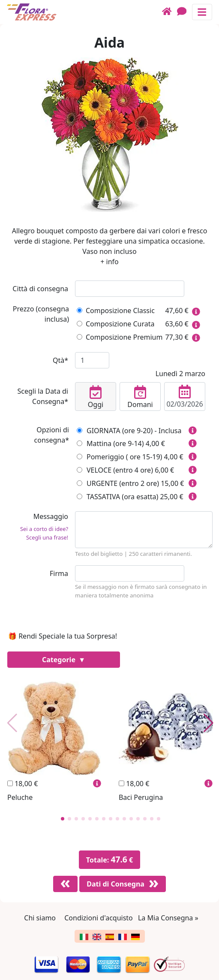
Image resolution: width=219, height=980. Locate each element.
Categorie (60, 660)
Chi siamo (40, 918)
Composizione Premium (120, 337)
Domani (140, 397)
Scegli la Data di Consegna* (43, 396)
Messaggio (37, 528)
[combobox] (130, 289)
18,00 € (22, 784)
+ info (109, 262)
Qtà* (60, 360)
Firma (59, 573)
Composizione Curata (115, 324)
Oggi (96, 397)
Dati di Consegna (115, 884)
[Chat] (184, 12)
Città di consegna (40, 289)
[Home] (169, 12)
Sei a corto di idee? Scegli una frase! (44, 533)
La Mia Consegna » (168, 918)
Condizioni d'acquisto (99, 918)
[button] (63, 819)
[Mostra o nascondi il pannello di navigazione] (202, 12)
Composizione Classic (116, 311)
